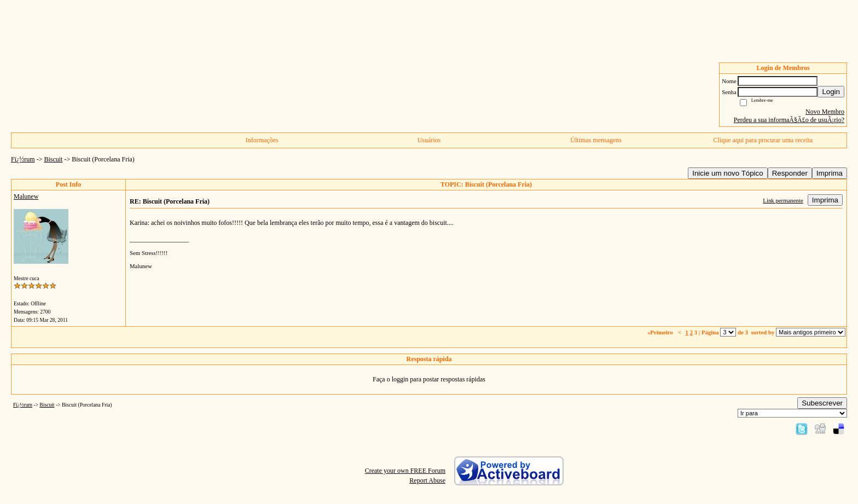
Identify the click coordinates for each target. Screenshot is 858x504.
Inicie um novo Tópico (727, 173)
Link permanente (783, 200)
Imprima (830, 173)
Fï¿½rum (23, 159)
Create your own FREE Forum (405, 471)
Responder (790, 173)
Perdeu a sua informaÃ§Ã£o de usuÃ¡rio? (789, 120)
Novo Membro (825, 112)
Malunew (26, 196)
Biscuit (53, 159)
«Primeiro (661, 332)
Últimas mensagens (596, 140)
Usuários (429, 140)
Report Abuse (427, 480)
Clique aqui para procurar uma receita (763, 140)
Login (831, 92)
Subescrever (822, 403)
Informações (262, 140)
